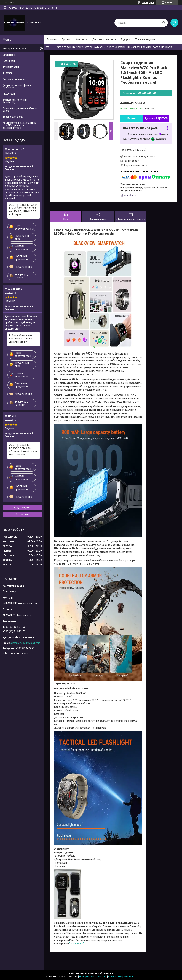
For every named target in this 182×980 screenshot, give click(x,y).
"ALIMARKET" (76, 944)
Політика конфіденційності (122, 977)
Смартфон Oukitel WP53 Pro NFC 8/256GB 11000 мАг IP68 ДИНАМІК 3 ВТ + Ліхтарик (23, 210)
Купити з (156, 118)
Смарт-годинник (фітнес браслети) (17, 86)
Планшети (9, 61)
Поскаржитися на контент (93, 977)
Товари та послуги (14, 49)
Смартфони (10, 55)
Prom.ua (108, 973)
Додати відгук (22, 508)
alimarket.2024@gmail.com (25, 643)
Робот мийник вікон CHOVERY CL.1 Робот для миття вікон (21, 339)
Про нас (66, 39)
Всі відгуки (22, 514)
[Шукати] (164, 23)
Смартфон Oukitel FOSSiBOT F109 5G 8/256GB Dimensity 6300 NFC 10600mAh (23, 450)
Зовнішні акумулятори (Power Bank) (20, 109)
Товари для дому (13, 117)
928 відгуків (148, 2)
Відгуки (125, 39)
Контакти (82, 39)
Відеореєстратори (14, 79)
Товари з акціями (145, 39)
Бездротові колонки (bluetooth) (15, 101)
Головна (52, 39)
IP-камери (8, 73)
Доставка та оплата (104, 39)
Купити (132, 118)
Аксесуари (9, 94)
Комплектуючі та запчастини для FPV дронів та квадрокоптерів (20, 125)
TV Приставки (11, 67)
